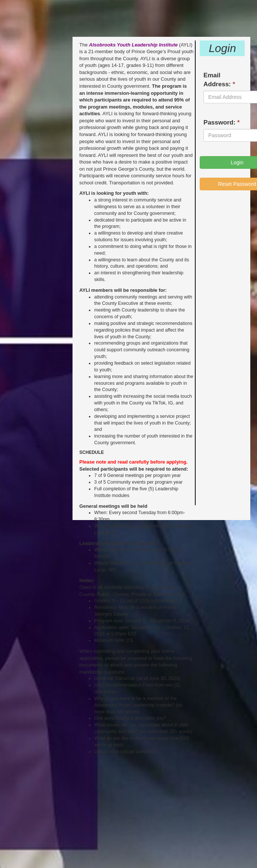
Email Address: (219, 80)
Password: (221, 122)
